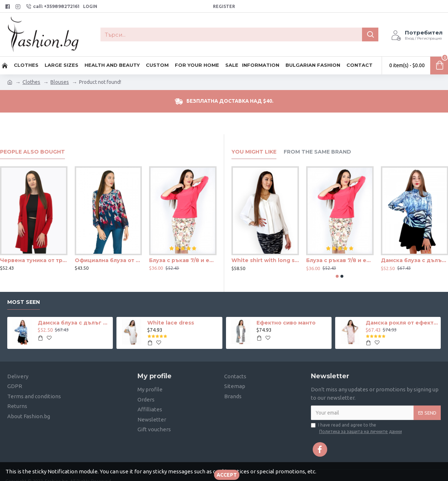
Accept (227, 475)
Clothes (31, 82)
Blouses (60, 82)
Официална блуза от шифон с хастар (108, 260)
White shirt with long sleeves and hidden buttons (265, 260)
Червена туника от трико (34, 260)
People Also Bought (32, 152)
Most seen (24, 302)
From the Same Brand (317, 152)
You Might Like (254, 152)
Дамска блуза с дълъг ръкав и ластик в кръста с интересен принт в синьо (74, 323)
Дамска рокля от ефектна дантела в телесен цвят (402, 323)
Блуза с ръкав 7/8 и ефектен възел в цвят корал (183, 260)
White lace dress (171, 323)
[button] (337, 276)
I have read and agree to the (357, 429)
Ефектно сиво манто (286, 323)
